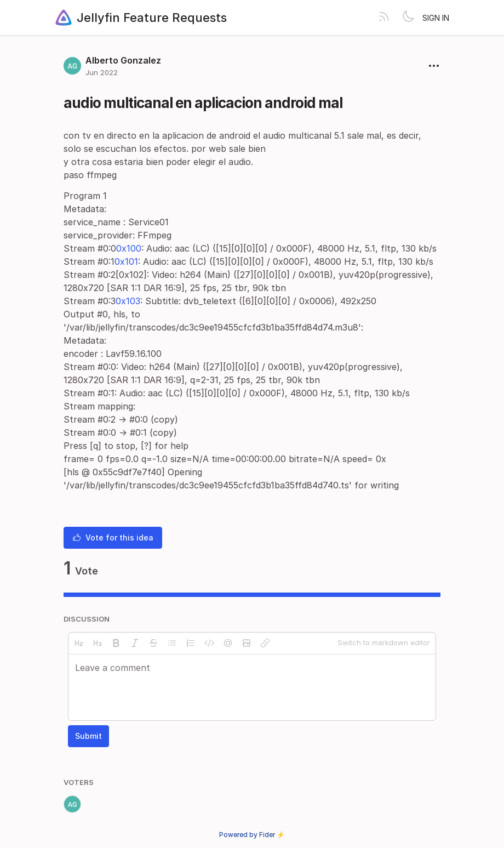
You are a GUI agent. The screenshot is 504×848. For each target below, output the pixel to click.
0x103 (128, 301)
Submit (88, 736)
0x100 (129, 248)
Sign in (436, 18)
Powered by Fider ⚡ (252, 835)
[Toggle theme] (408, 18)
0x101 (126, 261)
